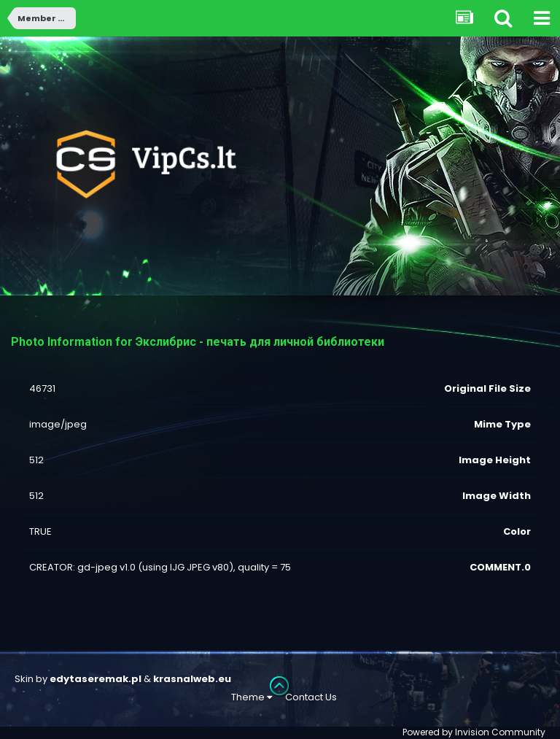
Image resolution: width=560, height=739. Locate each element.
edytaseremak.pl (96, 679)
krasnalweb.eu (192, 679)
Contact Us (311, 697)
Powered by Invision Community (474, 732)
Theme (252, 697)
